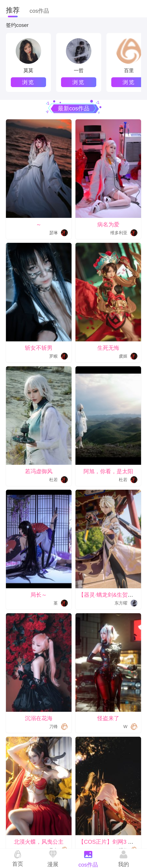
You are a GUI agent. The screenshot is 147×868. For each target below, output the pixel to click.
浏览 (28, 82)
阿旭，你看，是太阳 (108, 471)
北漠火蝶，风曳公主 (39, 842)
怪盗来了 (108, 718)
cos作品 (39, 11)
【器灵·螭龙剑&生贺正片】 (111, 595)
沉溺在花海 (39, 718)
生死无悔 (108, 348)
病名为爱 (108, 224)
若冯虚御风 (39, 471)
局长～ (39, 595)
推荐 (13, 10)
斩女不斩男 (39, 348)
